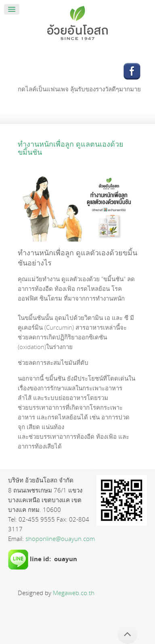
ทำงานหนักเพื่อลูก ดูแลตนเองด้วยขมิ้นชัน (71, 148)
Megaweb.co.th (74, 593)
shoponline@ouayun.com (60, 539)
